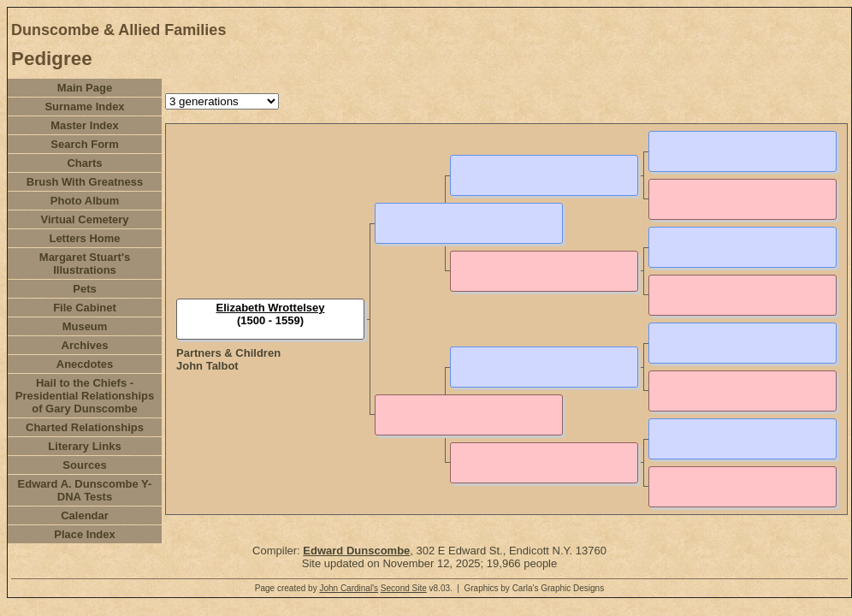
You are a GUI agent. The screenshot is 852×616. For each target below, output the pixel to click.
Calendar (85, 515)
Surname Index (84, 107)
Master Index (84, 125)
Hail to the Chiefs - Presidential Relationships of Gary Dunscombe (85, 396)
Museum (85, 326)
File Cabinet (85, 308)
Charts (84, 163)
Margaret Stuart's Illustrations (85, 264)
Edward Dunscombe (356, 551)
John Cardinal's (349, 588)
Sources (84, 465)
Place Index (85, 534)
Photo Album (85, 201)
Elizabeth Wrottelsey (271, 308)
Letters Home (84, 238)
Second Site (404, 588)
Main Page (85, 88)
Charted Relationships (85, 427)
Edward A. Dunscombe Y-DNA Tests (85, 490)
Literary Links (84, 446)
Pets (84, 289)
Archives (85, 345)
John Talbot (207, 366)
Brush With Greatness (85, 182)
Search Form (84, 144)
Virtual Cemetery (84, 219)
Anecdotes (85, 364)
